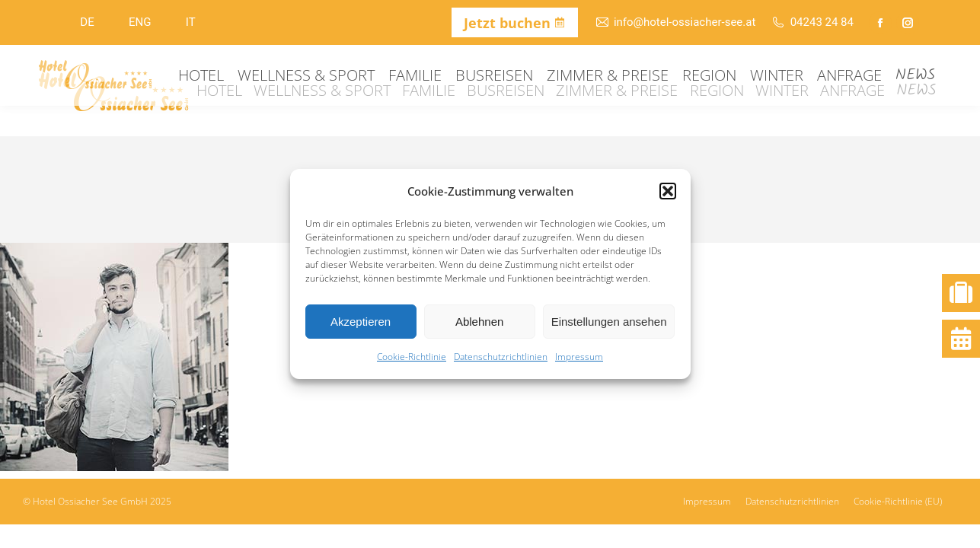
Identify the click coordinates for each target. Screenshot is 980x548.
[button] (668, 191)
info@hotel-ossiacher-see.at (675, 22)
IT (191, 22)
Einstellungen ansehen (609, 322)
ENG (140, 22)
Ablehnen (479, 322)
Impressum (579, 357)
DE (87, 22)
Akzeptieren (361, 322)
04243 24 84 (812, 22)
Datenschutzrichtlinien (501, 357)
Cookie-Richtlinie (412, 357)
